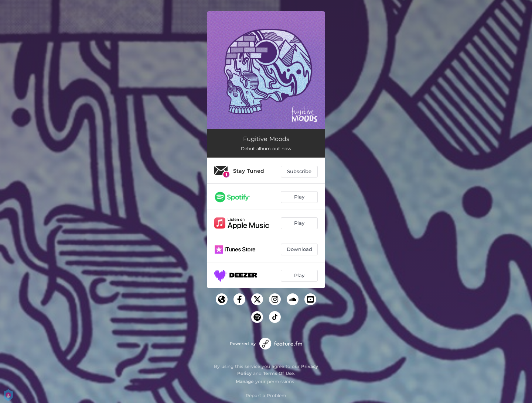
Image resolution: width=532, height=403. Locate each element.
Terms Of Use (279, 373)
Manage (245, 381)
